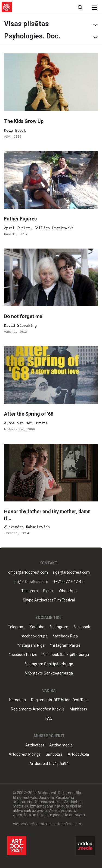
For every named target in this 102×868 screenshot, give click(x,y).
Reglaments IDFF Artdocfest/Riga (60, 700)
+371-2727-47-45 (68, 582)
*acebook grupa (34, 636)
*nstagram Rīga (31, 645)
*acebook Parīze (23, 655)
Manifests (78, 709)
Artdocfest (35, 745)
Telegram (30, 591)
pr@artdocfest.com (31, 582)
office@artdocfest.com (28, 572)
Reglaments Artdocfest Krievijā (38, 709)
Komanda (18, 700)
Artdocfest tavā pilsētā (49, 764)
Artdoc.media (61, 745)
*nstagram (59, 627)
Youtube (37, 627)
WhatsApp (68, 591)
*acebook (82, 627)
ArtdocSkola (78, 754)
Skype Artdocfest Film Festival (49, 600)
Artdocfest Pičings (25, 754)
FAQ (49, 719)
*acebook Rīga (65, 636)
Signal (48, 591)
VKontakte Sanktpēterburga (49, 673)
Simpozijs (54, 754)
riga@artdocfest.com (71, 572)
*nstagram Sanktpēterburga (49, 664)
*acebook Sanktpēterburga (66, 655)
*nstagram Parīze (65, 645)
